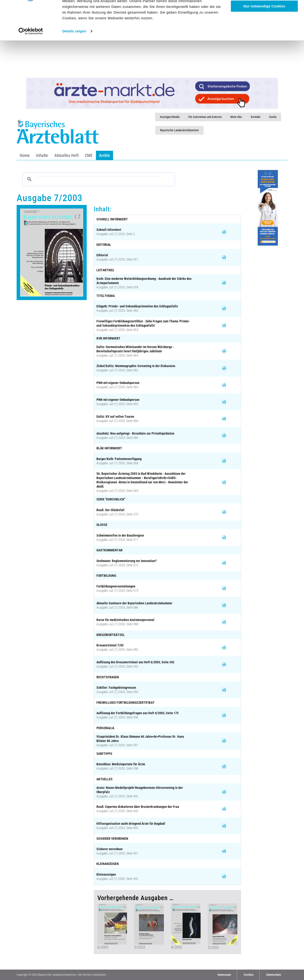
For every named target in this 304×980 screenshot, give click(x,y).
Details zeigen (74, 65)
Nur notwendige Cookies (264, 40)
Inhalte (42, 155)
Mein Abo (236, 117)
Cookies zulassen (264, 12)
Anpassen (265, 26)
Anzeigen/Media (170, 117)
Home (25, 155)
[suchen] (98, 179)
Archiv (104, 155)
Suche (273, 117)
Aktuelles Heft (66, 155)
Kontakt (256, 117)
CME (89, 155)
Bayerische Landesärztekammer (179, 130)
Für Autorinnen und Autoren (205, 117)
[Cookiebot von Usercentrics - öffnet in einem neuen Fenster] (31, 65)
